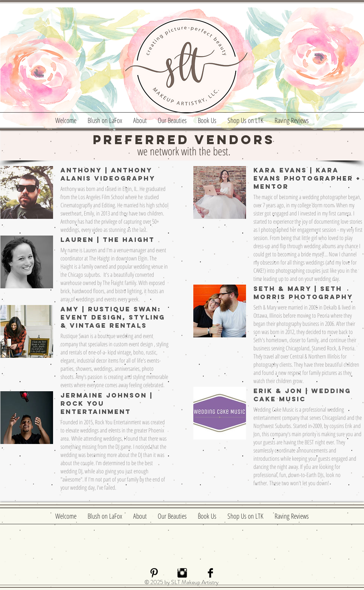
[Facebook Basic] (210, 573)
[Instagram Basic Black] (182, 573)
